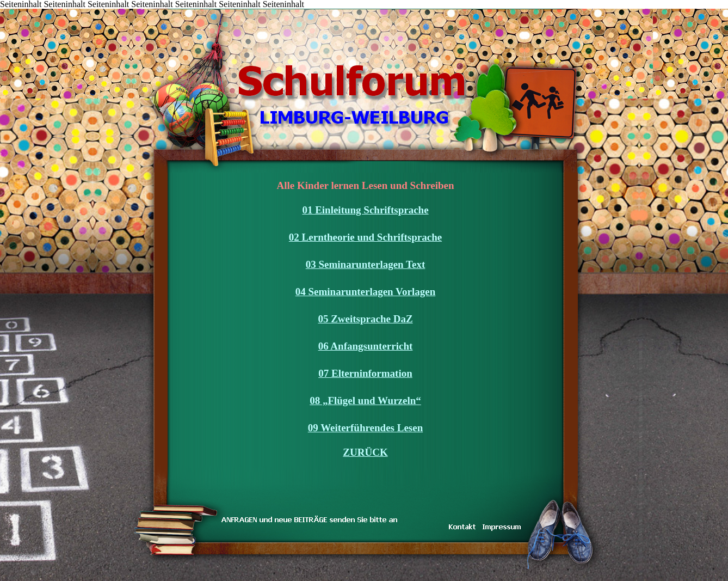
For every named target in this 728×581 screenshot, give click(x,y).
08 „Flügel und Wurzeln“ (365, 400)
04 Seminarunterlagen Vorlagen (366, 292)
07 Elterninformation (365, 373)
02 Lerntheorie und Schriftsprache (365, 237)
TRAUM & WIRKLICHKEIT (207, 10)
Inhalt (142, 10)
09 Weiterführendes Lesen (365, 428)
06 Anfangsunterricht (366, 346)
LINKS (256, 10)
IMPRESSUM (272, 10)
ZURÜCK (365, 452)
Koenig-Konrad (289, 10)
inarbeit (223, 10)
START (125, 10)
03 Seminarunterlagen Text (366, 264)
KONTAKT (191, 10)
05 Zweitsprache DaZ (365, 319)
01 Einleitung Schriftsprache (365, 210)
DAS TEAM (240, 10)
